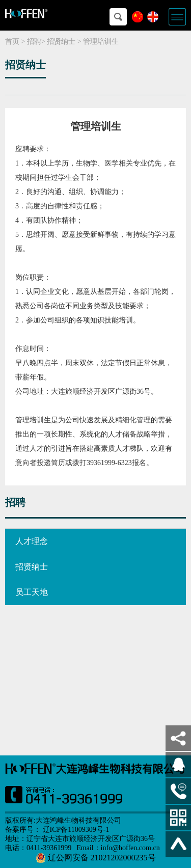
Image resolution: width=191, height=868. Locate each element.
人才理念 (32, 541)
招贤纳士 (61, 42)
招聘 (34, 42)
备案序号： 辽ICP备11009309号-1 (57, 830)
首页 (12, 42)
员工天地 (32, 592)
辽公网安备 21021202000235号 (96, 858)
